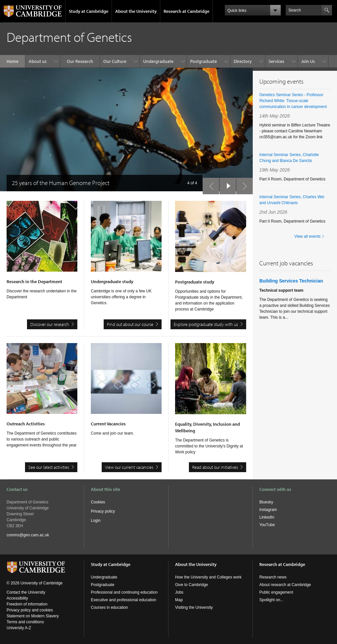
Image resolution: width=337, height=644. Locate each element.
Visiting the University (194, 607)
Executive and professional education (124, 600)
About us (38, 61)
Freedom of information (27, 604)
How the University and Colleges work (208, 577)
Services (276, 61)
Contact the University (26, 592)
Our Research (80, 61)
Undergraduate (158, 61)
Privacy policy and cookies (30, 610)
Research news (273, 577)
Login (96, 521)
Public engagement (276, 592)
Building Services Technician (291, 281)
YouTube (267, 525)
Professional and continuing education (124, 592)
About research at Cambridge (285, 585)
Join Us (308, 61)
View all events (307, 236)
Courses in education (109, 607)
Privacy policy (103, 511)
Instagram (268, 510)
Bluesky (266, 502)
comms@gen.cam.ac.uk (28, 535)
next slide (243, 184)
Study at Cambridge (89, 11)
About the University (136, 11)
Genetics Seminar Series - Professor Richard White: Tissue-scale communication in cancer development (293, 101)
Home (13, 61)
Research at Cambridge (186, 11)
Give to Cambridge (192, 585)
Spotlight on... (271, 600)
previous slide (209, 184)
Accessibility (17, 598)
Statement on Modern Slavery (33, 616)
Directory (243, 61)
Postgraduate (204, 61)
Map (179, 600)
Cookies (98, 502)
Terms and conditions (25, 622)
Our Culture (115, 61)
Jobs (179, 592)
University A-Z (19, 628)
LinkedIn (267, 517)
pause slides (226, 184)
